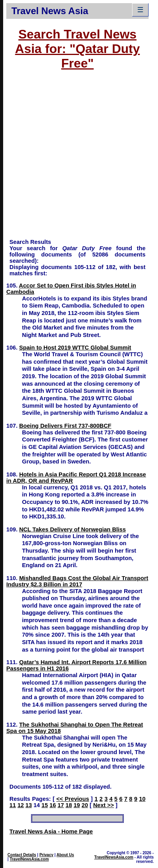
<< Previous (73, 799)
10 (142, 799)
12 (20, 805)
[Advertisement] (74, 158)
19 (77, 805)
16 (53, 805)
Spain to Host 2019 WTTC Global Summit (75, 348)
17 (61, 805)
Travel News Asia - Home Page (51, 831)
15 (45, 805)
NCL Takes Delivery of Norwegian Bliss (73, 529)
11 (13, 805)
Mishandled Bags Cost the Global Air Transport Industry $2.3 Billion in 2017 (77, 581)
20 (85, 805)
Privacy (46, 855)
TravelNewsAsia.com (29, 859)
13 (29, 805)
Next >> (104, 805)
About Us (65, 855)
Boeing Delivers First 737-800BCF (65, 426)
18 (69, 805)
